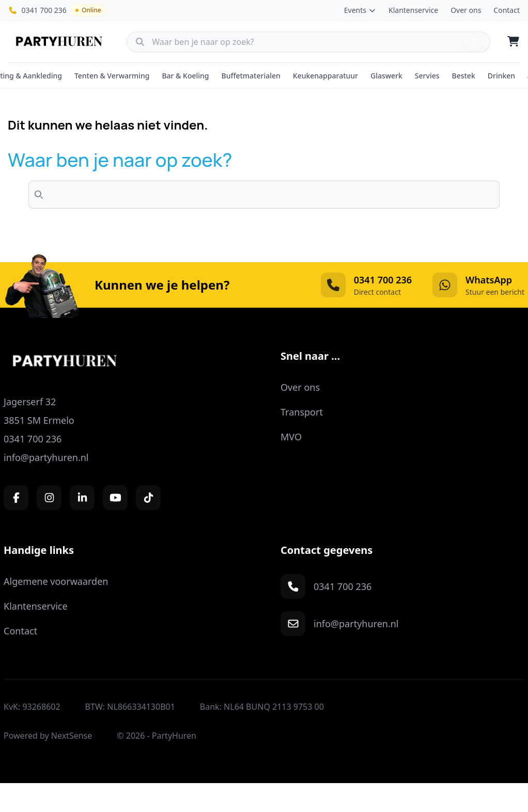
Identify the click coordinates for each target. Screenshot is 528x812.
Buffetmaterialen (251, 76)
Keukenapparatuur (325, 76)
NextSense (72, 736)
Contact (507, 10)
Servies (427, 76)
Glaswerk (386, 76)
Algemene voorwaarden (56, 581)
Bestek (464, 76)
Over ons (466, 10)
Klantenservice (413, 10)
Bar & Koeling (185, 76)
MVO (291, 437)
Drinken (501, 76)
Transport (302, 412)
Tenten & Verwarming (112, 76)
